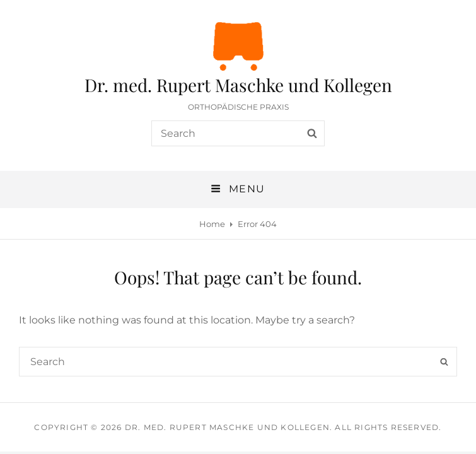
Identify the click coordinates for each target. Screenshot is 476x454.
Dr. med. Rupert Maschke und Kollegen (238, 85)
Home (212, 224)
